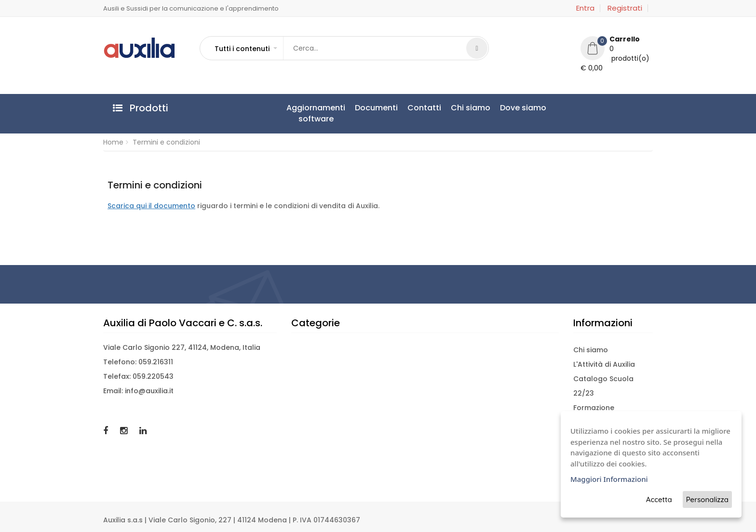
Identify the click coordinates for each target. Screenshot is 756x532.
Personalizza (707, 499)
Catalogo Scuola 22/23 (603, 386)
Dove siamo (523, 108)
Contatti (424, 108)
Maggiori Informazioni (609, 479)
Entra (585, 8)
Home (113, 142)
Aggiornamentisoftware (316, 113)
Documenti (376, 108)
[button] (245, 49)
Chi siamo (471, 108)
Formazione (594, 408)
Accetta (659, 499)
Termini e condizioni (166, 142)
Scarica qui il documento (151, 206)
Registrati (625, 8)
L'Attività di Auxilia (604, 364)
